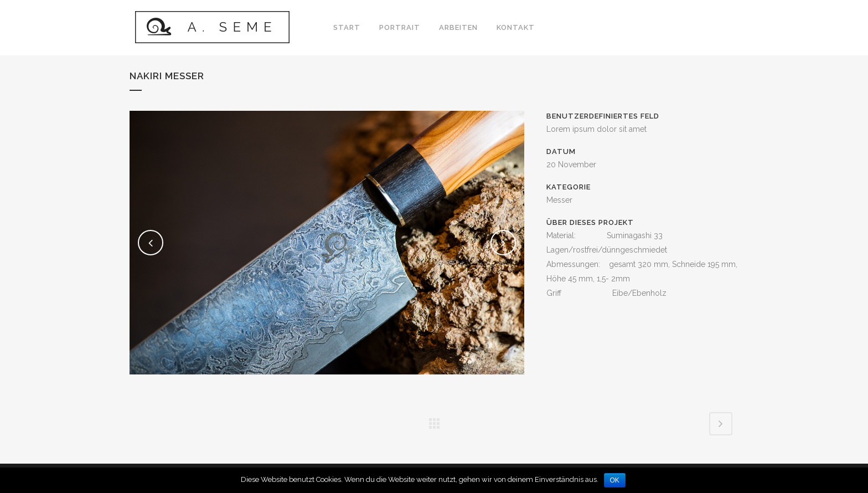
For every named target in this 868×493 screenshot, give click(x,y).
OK (615, 480)
